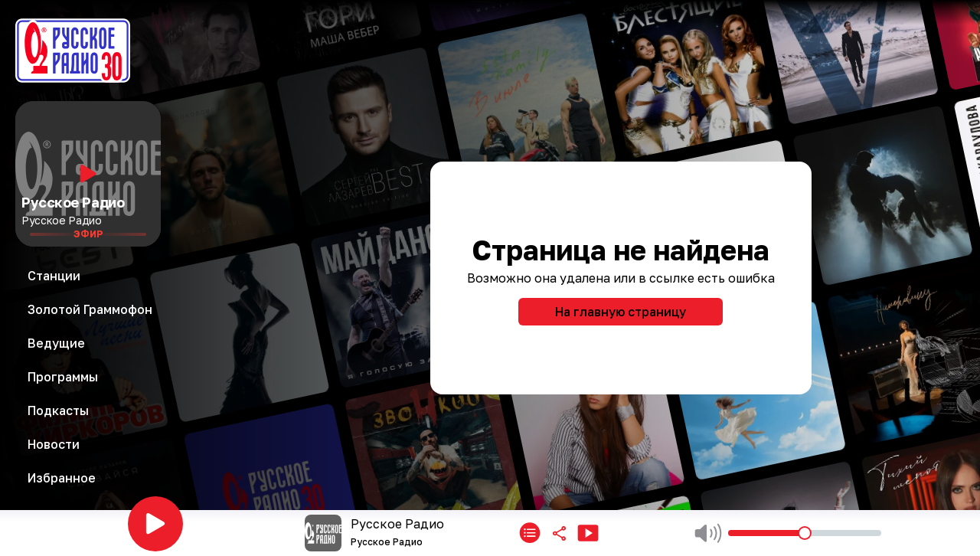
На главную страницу (621, 312)
